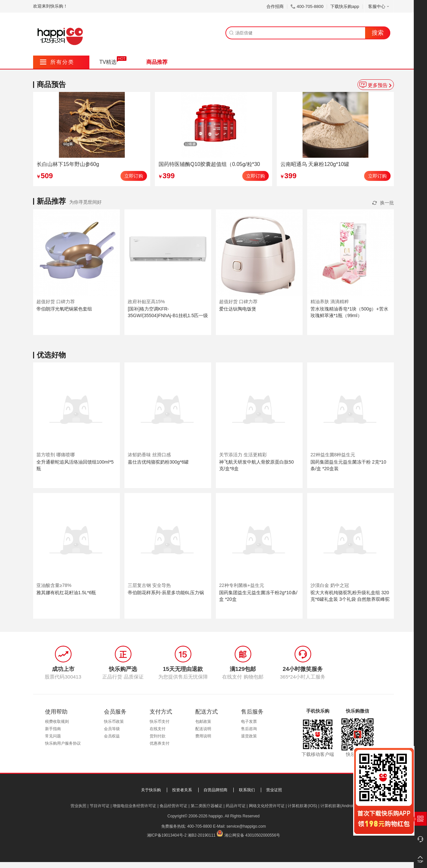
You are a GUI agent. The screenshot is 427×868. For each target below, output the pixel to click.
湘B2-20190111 (202, 835)
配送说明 (203, 729)
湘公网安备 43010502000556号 (252, 835)
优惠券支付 (160, 743)
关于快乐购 (151, 790)
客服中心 (379, 6)
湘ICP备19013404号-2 (167, 835)
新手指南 (53, 729)
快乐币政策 (114, 722)
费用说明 (203, 736)
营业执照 (78, 806)
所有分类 (57, 62)
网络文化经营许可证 (267, 806)
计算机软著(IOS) (302, 806)
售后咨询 (249, 729)
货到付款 (158, 736)
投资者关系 (182, 790)
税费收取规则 (57, 722)
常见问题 (53, 736)
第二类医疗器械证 (207, 806)
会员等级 (112, 729)
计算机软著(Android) (338, 806)
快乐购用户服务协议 (63, 743)
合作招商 (275, 6)
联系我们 (247, 790)
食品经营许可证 (173, 806)
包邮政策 (203, 722)
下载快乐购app (345, 6)
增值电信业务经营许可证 (134, 806)
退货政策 (249, 736)
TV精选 (108, 62)
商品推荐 (157, 62)
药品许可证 (236, 806)
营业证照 (274, 790)
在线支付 (158, 729)
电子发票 (249, 722)
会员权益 (112, 736)
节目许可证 (100, 806)
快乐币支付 (160, 722)
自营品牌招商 (215, 790)
